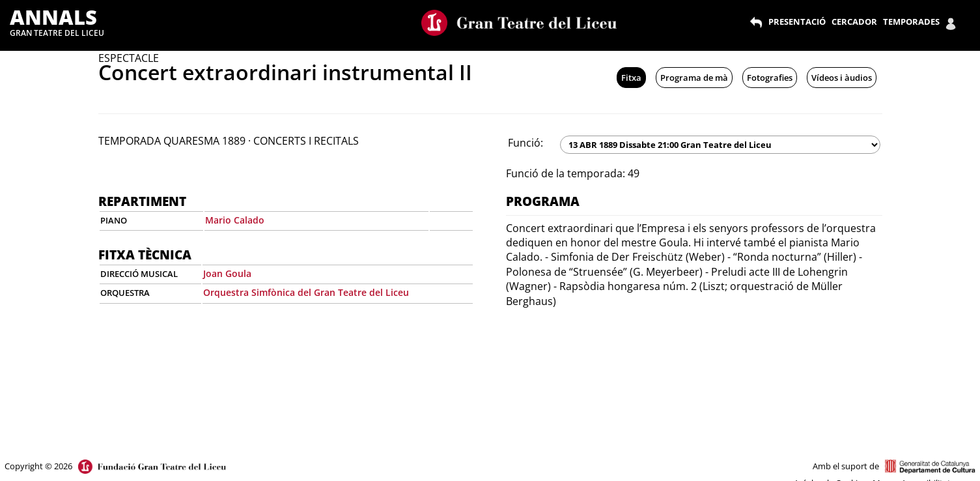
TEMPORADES (911, 22)
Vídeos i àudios (842, 78)
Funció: (525, 143)
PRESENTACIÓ (797, 22)
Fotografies (770, 78)
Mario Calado (235, 220)
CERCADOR (854, 22)
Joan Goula (227, 273)
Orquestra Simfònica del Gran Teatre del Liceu (306, 292)
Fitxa (631, 78)
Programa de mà (694, 78)
